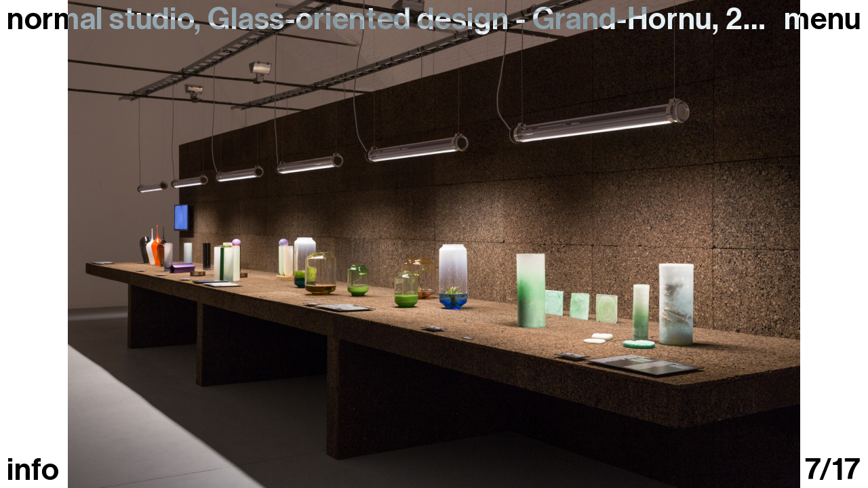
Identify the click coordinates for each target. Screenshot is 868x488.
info (33, 470)
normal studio (100, 19)
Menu (823, 19)
